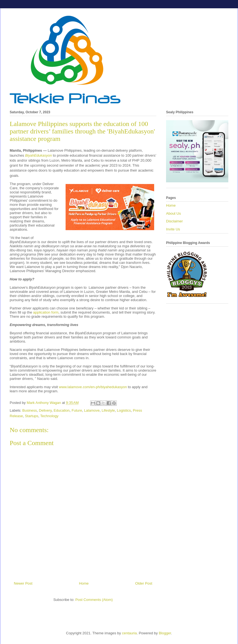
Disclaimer (174, 221)
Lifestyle (108, 410)
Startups (32, 416)
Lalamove (92, 410)
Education (62, 410)
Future (77, 410)
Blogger (165, 633)
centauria (129, 633)
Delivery (45, 410)
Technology (49, 416)
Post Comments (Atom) (94, 600)
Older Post (144, 583)
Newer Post (23, 583)
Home (84, 583)
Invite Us (173, 229)
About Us (173, 213)
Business (30, 410)
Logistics (124, 410)
